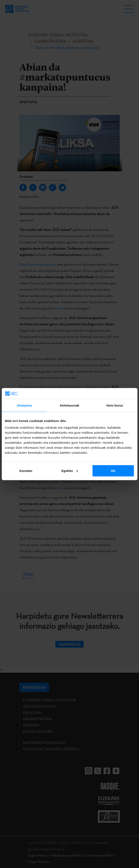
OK (113, 471)
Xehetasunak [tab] (70, 405)
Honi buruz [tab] (115, 405)
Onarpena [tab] (24, 405)
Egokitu (70, 471)
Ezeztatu (26, 471)
